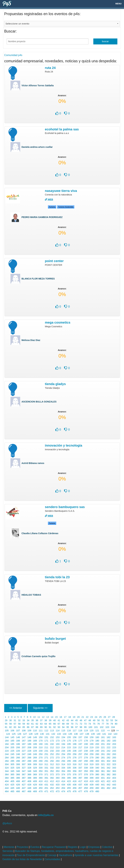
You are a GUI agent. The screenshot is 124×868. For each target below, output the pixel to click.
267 (24, 758)
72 (81, 724)
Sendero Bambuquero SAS (65, 507)
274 (63, 758)
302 (109, 761)
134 (65, 734)
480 (97, 791)
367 (24, 774)
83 (15, 727)
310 (41, 764)
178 (86, 741)
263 (114, 754)
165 (12, 741)
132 (53, 734)
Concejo (52, 855)
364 (7, 774)
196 (75, 744)
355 (69, 771)
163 (114, 737)
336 (75, 768)
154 (63, 737)
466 (18, 791)
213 (58, 747)
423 (114, 781)
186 (18, 744)
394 (63, 778)
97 (76, 727)
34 (28, 720)
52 (107, 720)
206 (18, 747)
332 (52, 768)
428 (29, 785)
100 (90, 727)
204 (7, 747)
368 (29, 774)
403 (114, 778)
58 (19, 724)
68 (63, 724)
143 (115, 734)
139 (93, 734)
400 (97, 778)
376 (75, 774)
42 (63, 720)
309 (35, 764)
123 (113, 731)
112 (46, 731)
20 (78, 717)
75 (94, 724)
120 (91, 731)
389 (35, 778)
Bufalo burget (55, 639)
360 (97, 771)
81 (6, 727)
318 (86, 764)
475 (69, 791)
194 (63, 744)
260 (97, 754)
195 (69, 744)
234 (63, 751)
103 (107, 727)
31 (15, 720)
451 (46, 788)
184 (7, 744)
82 (10, 727)
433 (58, 785)
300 (97, 761)
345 (12, 771)
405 (12, 781)
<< (108, 731)
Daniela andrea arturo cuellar (37, 147)
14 (52, 717)
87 (33, 727)
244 (7, 754)
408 (29, 781)
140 (98, 734)
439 (91, 785)
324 (7, 768)
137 (81, 734)
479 (91, 791)
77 (103, 724)
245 (12, 754)
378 (86, 774)
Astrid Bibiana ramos (33, 463)
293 (58, 761)
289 (35, 761)
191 (46, 744)
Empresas (94, 847)
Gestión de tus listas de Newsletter (23, 859)
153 (58, 737)
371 (46, 774)
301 (103, 761)
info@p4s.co (46, 815)
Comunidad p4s (13, 55)
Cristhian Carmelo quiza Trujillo (38, 656)
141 (104, 734)
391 (46, 778)
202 (109, 744)
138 (87, 734)
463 (114, 788)
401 (103, 778)
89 (41, 727)
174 (63, 741)
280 (97, 758)
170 (41, 741)
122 (103, 731)
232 (52, 751)
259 (91, 754)
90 (46, 727)
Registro (73, 847)
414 (63, 781)
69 (68, 724)
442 (109, 785)
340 (97, 768)
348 (29, 771)
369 (35, 774)
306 (18, 764)
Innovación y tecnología (64, 445)
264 (7, 758)
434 (63, 785)
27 (109, 717)
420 (97, 781)
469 (35, 791)
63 (41, 724)
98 (81, 727)
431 (46, 785)
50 (98, 720)
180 (97, 741)
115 (63, 731)
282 (109, 758)
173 (58, 741)
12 (43, 717)
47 (85, 720)
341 (103, 768)
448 (29, 788)
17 (65, 717)
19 (74, 717)
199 (91, 744)
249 (35, 754)
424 (7, 785)
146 (18, 737)
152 (52, 737)
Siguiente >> (40, 708)
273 (58, 758)
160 (97, 737)
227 (24, 751)
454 (63, 788)
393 (58, 778)
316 (75, 764)
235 (69, 751)
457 (80, 788)
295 (69, 761)
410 (41, 781)
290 (41, 761)
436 (75, 785)
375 (69, 774)
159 (91, 737)
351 (46, 771)
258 (86, 754)
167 (24, 741)
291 (46, 761)
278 (86, 758)
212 (52, 747)
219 (91, 747)
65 (50, 724)
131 (48, 734)
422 (109, 781)
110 (35, 731)
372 (52, 774)
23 (91, 717)
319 (91, 764)
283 (114, 758)
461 (103, 788)
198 (86, 744)
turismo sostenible (66, 207)
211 (46, 747)
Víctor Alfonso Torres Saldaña (38, 85)
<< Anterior (16, 708)
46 (81, 720)
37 (41, 720)
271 (46, 758)
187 (24, 744)
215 (69, 747)
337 (80, 768)
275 (69, 758)
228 (29, 751)
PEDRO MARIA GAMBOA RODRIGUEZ (42, 217)
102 (102, 727)
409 (35, 781)
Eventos (35, 847)
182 (109, 741)
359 (91, 771)
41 (59, 720)
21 (83, 717)
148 (29, 737)
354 (63, 771)
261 (103, 754)
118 (80, 731)
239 (91, 751)
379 (91, 774)
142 (110, 734)
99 (85, 727)
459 (91, 788)
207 (24, 747)
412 (52, 781)
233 (58, 751)
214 (63, 747)
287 (24, 761)
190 (41, 744)
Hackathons (66, 855)
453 (58, 788)
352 (52, 771)
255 (69, 754)
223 (114, 747)
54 (116, 720)
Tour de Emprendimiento (31, 855)
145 (12, 737)
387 (24, 778)
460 (97, 788)
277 (80, 758)
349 (35, 771)
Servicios (8, 851)
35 (33, 720)
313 (58, 764)
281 (103, 758)
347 (24, 771)
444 (7, 788)
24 (96, 717)
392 (52, 778)
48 (90, 720)
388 (29, 778)
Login (83, 847)
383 (114, 774)
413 (58, 781)
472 (52, 791)
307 (24, 764)
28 (114, 717)
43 (68, 720)
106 (12, 731)
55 (6, 724)
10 (34, 717)
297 (80, 761)
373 (58, 774)
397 (80, 778)
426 (18, 785)
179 (91, 741)
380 (97, 774)
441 (103, 785)
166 (18, 741)
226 (18, 751)
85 (24, 727)
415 (69, 781)
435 (69, 785)
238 (86, 751)
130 (42, 734)
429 (35, 785)
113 (52, 731)
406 (18, 781)
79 (112, 724)
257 (80, 754)
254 (63, 754)
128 (31, 734)
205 (12, 747)
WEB (49, 199)
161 (103, 737)
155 (69, 737)
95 (68, 727)
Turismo (52, 207)
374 (63, 774)
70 (72, 724)
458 (86, 788)
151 (46, 737)
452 (52, 788)
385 (12, 778)
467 (24, 791)
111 (41, 731)
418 (86, 781)
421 (103, 781)
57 (15, 724)
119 (86, 731)
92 (54, 727)
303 (114, 761)
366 (18, 774)
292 (52, 761)
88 (37, 727)
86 (28, 727)
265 (12, 758)
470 (41, 791)
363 (114, 771)
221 (103, 747)
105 (7, 731)
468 (29, 791)
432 (52, 785)
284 (7, 761)
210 (41, 747)
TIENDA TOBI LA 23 (57, 577)
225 (12, 751)
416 (75, 781)
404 (7, 781)
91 (50, 727)
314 (63, 764)
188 (29, 744)
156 (75, 737)
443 (114, 785)
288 (29, 761)
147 (24, 737)
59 (24, 724)
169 (35, 741)
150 (41, 737)
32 (19, 720)
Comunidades (53, 859)
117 (75, 731)
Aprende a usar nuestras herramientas (97, 855)
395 (69, 778)
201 (103, 744)
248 (29, 754)
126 (19, 734)
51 (103, 720)
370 (41, 774)
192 (52, 744)
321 (103, 764)
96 (72, 727)
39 (50, 720)
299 (91, 761)
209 (35, 747)
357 (80, 771)
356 (75, 771)
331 (46, 768)
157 (80, 737)
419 (91, 781)
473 (58, 791)
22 (87, 717)
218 (86, 747)
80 (116, 724)
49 (94, 720)
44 (72, 720)
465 (12, 791)
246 (18, 754)
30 (10, 720)
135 (70, 734)
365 (12, 774)
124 (8, 734)
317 (80, 764)
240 (97, 751)
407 (24, 781)
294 (63, 761)
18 (70, 717)
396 (75, 778)
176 (75, 741)
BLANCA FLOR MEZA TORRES (38, 279)
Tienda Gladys (55, 384)
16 (61, 717)
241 (103, 751)
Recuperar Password (54, 847)
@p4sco (7, 823)
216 (75, 747)
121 (97, 731)
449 (35, 788)
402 (109, 778)
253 (58, 754)
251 (46, 754)
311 (46, 764)
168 (29, 741)
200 (97, 744)
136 (76, 734)
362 (109, 771)
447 (24, 788)
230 (41, 751)
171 (46, 741)
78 (107, 724)
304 (7, 764)
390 (41, 778)
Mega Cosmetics (58, 322)
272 (52, 758)
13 (48, 717)
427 (24, 785)
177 (80, 741)
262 (109, 754)
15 (56, 717)
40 (54, 720)
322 (109, 764)
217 (80, 747)
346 (18, 771)
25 (100, 717)
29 (6, 720)
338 (86, 768)
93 (59, 727)
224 (7, 751)
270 (41, 758)
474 (63, 791)
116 (69, 731)
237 (80, 751)
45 (76, 720)
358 (86, 771)
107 (18, 731)
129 (36, 734)
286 (18, 761)
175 (69, 741)
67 (59, 724)
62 (37, 724)
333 (58, 768)
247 (24, 754)
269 (35, 758)
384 (7, 778)
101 (96, 727)
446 (18, 788)
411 (46, 781)
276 (75, 758)
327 (24, 768)
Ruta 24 (50, 68)
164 (7, 741)
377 (80, 774)
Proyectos (23, 847)
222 (109, 747)
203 (114, 744)
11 (39, 717)
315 (69, 764)
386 (18, 778)
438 (86, 785)
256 (75, 754)
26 (105, 717)
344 (7, 771)
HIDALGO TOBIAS (31, 595)
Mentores (10, 847)
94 (63, 727)
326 (18, 768)
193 (58, 744)
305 (12, 764)
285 (12, 761)
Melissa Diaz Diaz (31, 340)
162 (109, 737)
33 (24, 720)
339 (91, 768)
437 (80, 785)
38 (46, 720)
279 (91, 758)
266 (18, 758)
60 (28, 724)
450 (41, 788)
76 (98, 724)
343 (114, 768)
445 (12, 788)
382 (109, 774)
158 (86, 737)
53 (112, 720)
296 (75, 761)
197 (80, 744)
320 (97, 764)
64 (46, 724)
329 (35, 768)
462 (109, 788)
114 (58, 731)
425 (12, 785)
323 (114, 764)
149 (35, 737)
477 (80, 791)
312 (52, 764)
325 (12, 768)
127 (25, 734)
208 (29, 747)
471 (46, 791)
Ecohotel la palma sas (62, 129)
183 (114, 741)
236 (75, 751)
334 (63, 768)
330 (41, 768)
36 (37, 720)
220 (97, 747)
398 (86, 778)
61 (33, 724)
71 (76, 724)
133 (59, 734)
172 (52, 741)
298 (86, 761)
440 (97, 785)
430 (41, 785)
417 (80, 781)
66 (54, 724)
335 (69, 768)
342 (109, 768)
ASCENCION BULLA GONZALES (39, 402)
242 (109, 751)
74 (90, 724)
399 (91, 778)
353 (58, 771)
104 (113, 727)
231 (46, 751)
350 (41, 771)
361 (103, 771)
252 (52, 754)
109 (29, 731)
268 (29, 758)
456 (75, 788)
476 (75, 791)
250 (41, 754)
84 (19, 727)
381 (103, 774)
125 (14, 734)
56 (10, 724)
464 (7, 791)
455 (69, 788)
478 (86, 791)
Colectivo (108, 847)
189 (35, 744)
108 (24, 731)
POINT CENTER (54, 261)
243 (114, 751)
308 (29, 764)
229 (35, 751)
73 (85, 724)
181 (103, 741)
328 (29, 768)
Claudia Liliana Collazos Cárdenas (40, 533)
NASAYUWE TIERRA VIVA (61, 191)
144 (7, 737)
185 (12, 744)
